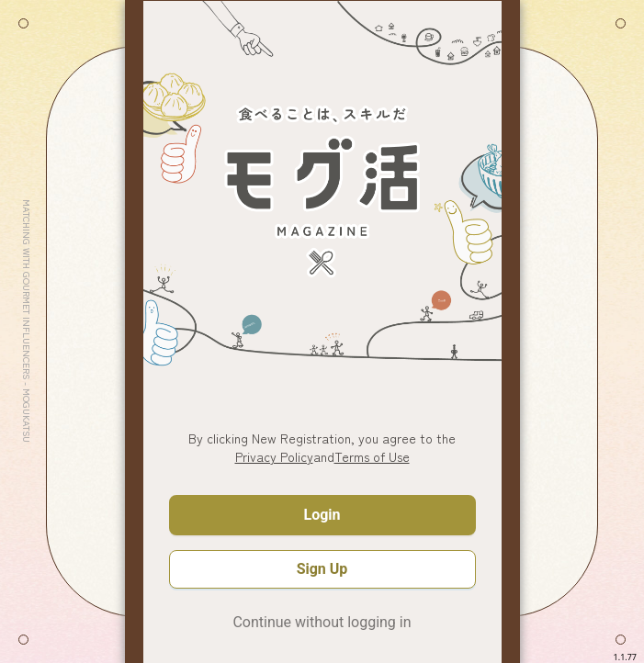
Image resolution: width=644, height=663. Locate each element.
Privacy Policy (274, 456)
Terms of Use (372, 456)
